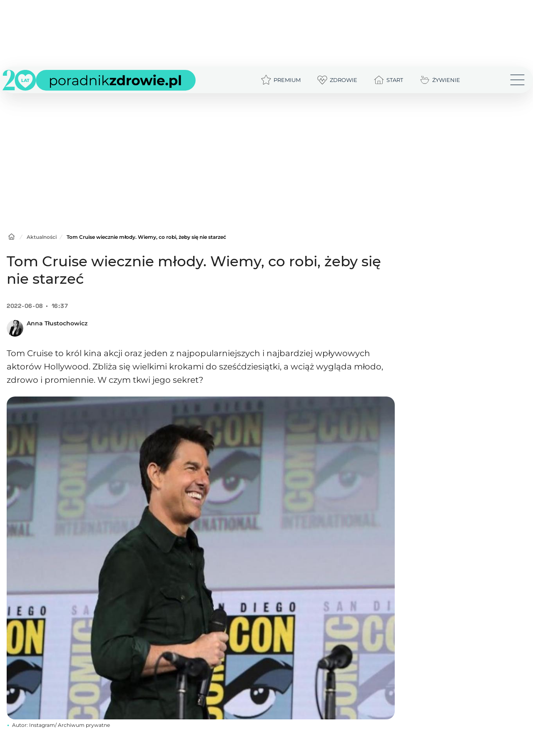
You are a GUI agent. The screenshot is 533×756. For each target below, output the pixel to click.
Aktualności (42, 237)
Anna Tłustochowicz (57, 323)
